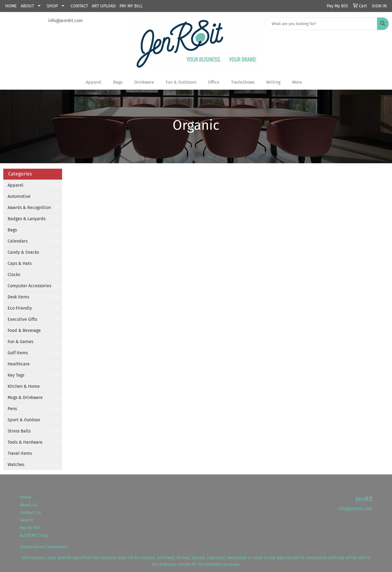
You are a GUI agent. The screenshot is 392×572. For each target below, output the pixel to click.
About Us (28, 505)
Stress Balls (19, 431)
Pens (12, 409)
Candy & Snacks (23, 252)
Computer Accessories (29, 286)
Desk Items (18, 297)
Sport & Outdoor (24, 420)
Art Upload (104, 6)
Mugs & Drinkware (25, 397)
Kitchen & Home (24, 386)
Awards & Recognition (29, 208)
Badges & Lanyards (27, 219)
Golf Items (18, 353)
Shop (52, 6)
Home (11, 6)
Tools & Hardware (25, 442)
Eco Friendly (20, 308)
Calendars (18, 241)
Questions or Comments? (44, 547)
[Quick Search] (321, 24)
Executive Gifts (22, 319)
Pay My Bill (131, 6)
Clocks (14, 275)
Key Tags (16, 375)
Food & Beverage (24, 330)
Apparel (16, 185)
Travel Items (20, 453)
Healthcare (19, 364)
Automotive (19, 196)
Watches (16, 464)
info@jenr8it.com (65, 21)
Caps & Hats (20, 263)
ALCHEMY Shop (34, 535)
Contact (79, 6)
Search (26, 520)
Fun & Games (20, 342)
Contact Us (30, 512)
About (27, 6)
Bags (12, 230)
